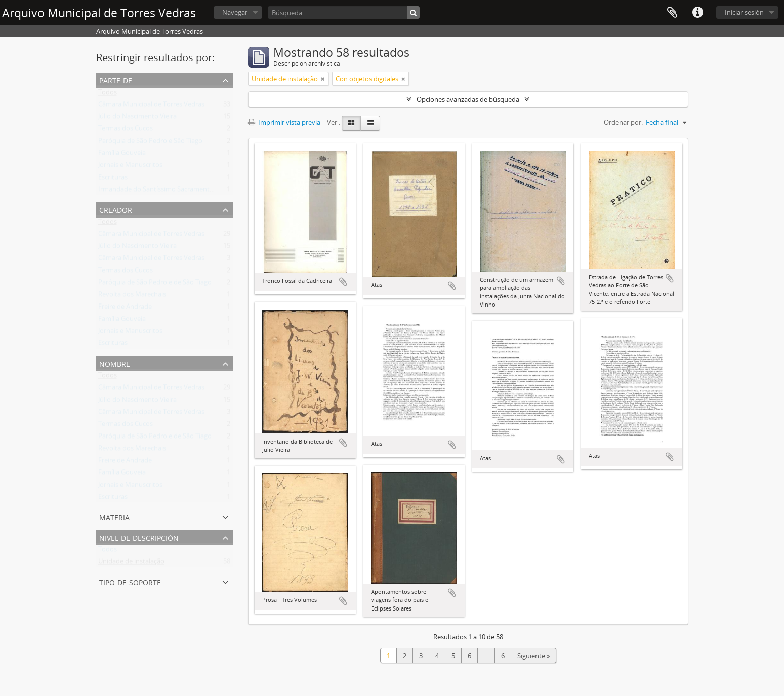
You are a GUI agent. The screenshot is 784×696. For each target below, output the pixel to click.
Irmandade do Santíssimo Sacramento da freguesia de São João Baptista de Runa (219, 191)
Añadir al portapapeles (343, 282)
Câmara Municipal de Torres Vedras (151, 106)
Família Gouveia (122, 155)
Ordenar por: (623, 122)
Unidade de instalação (131, 563)
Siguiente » (533, 656)
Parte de (116, 80)
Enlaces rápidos (697, 13)
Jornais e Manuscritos (130, 167)
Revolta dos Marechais (132, 296)
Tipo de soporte (130, 581)
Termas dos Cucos (126, 130)
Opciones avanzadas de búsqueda (468, 99)
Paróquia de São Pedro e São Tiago (150, 143)
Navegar (235, 12)
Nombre (115, 363)
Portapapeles (672, 13)
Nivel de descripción (139, 537)
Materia (114, 517)
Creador (116, 209)
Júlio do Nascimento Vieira (137, 118)
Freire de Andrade (125, 309)
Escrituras (113, 179)
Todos (108, 94)
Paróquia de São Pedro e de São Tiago (155, 284)
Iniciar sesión (744, 12)
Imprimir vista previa (284, 122)
